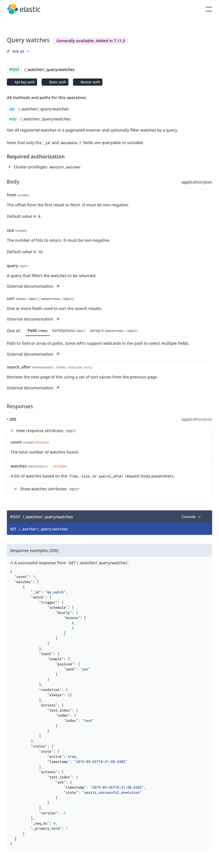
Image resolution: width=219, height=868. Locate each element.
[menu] (18, 51)
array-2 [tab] (114, 330)
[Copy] (206, 517)
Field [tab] (38, 330)
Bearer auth (90, 82)
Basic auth (57, 82)
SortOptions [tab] (69, 330)
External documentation (34, 286)
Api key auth (24, 82)
